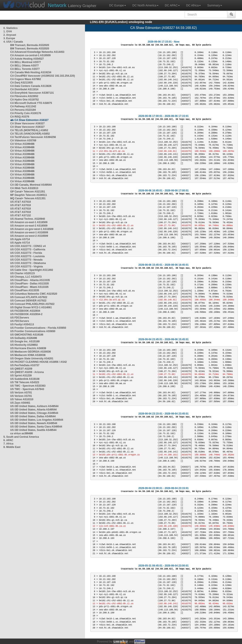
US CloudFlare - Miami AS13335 (29, 287)
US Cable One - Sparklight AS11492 (32, 270)
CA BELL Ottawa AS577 (24, 66)
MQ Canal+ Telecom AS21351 (28, 198)
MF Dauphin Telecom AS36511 (29, 195)
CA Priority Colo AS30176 (26, 113)
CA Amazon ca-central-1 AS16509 (30, 55)
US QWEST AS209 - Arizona (27, 372)
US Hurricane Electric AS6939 (28, 348)
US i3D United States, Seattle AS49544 (33, 430)
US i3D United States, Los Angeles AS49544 (37, 420)
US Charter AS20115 (23, 273)
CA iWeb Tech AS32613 (24, 188)
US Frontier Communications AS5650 (33, 331)
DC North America (145, 5)
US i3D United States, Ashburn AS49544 (34, 406)
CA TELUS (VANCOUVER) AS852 (30, 134)
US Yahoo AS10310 (22, 399)
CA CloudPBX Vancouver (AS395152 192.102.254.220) (42, 76)
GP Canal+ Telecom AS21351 (28, 192)
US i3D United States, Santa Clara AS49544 (36, 427)
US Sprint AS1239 (21, 376)
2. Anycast (10, 35)
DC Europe (118, 5)
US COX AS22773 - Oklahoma (28, 263)
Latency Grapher (72, 5)
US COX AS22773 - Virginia (26, 267)
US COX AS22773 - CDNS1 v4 (28, 246)
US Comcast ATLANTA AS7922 (29, 297)
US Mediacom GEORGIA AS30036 (30, 352)
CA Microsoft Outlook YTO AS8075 (31, 103)
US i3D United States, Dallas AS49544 (33, 416)
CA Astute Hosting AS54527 (27, 59)
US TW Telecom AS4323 (25, 382)
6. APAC (8, 440)
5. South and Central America (21, 437)
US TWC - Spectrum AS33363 (28, 386)
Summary (215, 5)
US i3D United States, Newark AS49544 (34, 423)
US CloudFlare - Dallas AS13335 (30, 284)
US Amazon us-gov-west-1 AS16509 (32, 229)
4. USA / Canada (13, 42)
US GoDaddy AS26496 (24, 338)
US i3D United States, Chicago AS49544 (34, 413)
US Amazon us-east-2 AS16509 (29, 226)
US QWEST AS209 (21, 369)
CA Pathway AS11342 (23, 106)
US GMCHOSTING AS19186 (27, 335)
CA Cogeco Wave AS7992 (26, 79)
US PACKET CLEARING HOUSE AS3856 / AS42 (38, 362)
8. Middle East (12, 447)
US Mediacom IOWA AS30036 (28, 355)
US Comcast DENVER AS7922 (28, 301)
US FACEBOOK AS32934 (25, 311)
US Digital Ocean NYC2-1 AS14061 (31, 307)
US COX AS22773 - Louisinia (27, 256)
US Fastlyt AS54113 (22, 324)
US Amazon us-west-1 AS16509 (29, 232)
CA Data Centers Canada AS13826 (31, 86)
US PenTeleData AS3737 (25, 365)
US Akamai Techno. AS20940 (28, 219)
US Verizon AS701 (21, 393)
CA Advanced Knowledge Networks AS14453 (37, 52)
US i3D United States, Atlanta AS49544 (33, 410)
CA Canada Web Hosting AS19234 (31, 72)
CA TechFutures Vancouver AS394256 (33, 137)
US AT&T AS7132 (21, 215)
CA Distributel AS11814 (24, 89)
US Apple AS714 (20, 239)
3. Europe (9, 38)
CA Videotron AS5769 (23, 141)
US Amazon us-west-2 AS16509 (29, 236)
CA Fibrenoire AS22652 (24, 96)
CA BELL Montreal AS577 (25, 62)
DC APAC (172, 5)
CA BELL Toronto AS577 (25, 69)
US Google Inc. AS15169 (25, 341)
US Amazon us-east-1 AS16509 (29, 222)
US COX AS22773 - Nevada (26, 260)
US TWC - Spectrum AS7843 (27, 389)
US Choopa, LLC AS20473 (26, 277)
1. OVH (8, 32)
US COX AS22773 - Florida (26, 253)
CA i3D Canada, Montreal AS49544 (31, 185)
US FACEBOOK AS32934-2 (26, 314)
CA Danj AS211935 (21, 83)
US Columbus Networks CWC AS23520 (34, 294)
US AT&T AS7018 (21, 202)
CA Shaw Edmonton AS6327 (31, 120)
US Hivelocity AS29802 (24, 345)
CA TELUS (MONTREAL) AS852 (29, 130)
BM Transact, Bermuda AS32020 (30, 45)
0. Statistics (11, 28)
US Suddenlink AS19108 (25, 379)
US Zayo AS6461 (20, 403)
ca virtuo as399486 (22, 433)
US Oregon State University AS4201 (32, 359)
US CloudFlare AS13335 (25, 290)
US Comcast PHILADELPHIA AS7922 (32, 304)
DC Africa (193, 5)
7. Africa (8, 444)
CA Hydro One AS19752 (25, 100)
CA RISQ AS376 (20, 117)
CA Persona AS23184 (23, 110)
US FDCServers (20, 318)
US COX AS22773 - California (28, 250)
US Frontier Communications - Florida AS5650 (38, 328)
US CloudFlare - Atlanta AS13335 (30, 280)
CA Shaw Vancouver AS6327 (27, 123)
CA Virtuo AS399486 (22, 144)
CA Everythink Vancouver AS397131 (32, 93)
